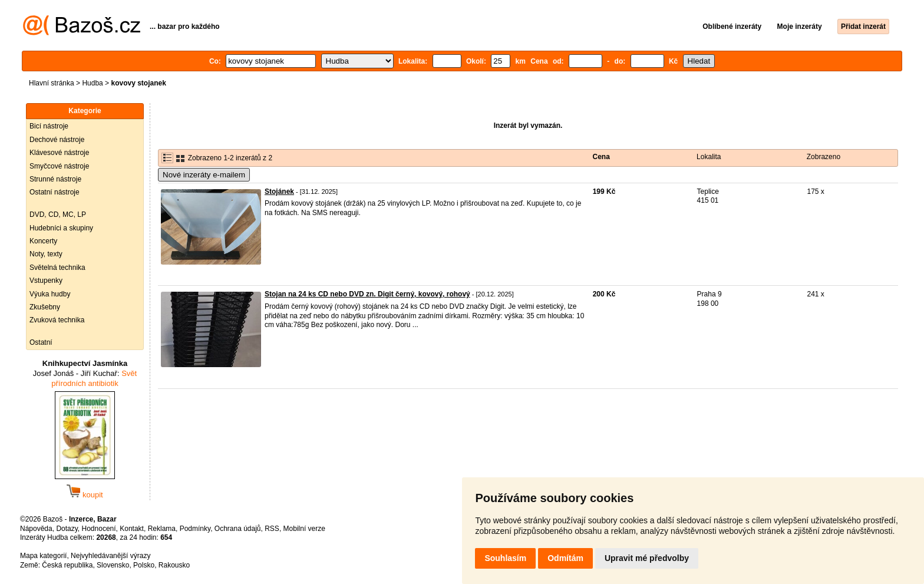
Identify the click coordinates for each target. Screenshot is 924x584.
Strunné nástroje (55, 179)
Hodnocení (99, 529)
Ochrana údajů (238, 529)
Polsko (144, 565)
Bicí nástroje (49, 126)
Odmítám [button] (565, 558)
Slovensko (113, 565)
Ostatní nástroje (55, 192)
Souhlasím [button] (505, 558)
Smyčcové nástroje (59, 166)
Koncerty (43, 241)
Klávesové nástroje (59, 153)
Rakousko (174, 565)
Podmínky (195, 529)
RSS (272, 529)
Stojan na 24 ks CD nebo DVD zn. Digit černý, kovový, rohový (367, 294)
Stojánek (279, 192)
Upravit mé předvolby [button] (647, 558)
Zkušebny (45, 307)
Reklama (162, 529)
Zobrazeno (824, 157)
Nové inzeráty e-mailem (204, 175)
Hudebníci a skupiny (61, 228)
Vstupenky (46, 281)
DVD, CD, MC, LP (58, 215)
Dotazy (67, 529)
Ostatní (41, 342)
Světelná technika (57, 268)
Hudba (92, 83)
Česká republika (67, 565)
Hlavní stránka (52, 83)
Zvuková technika (57, 320)
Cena (601, 157)
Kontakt (132, 529)
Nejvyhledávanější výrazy (110, 556)
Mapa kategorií (43, 556)
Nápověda (36, 529)
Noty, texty (46, 254)
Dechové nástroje (57, 140)
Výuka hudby (50, 294)
